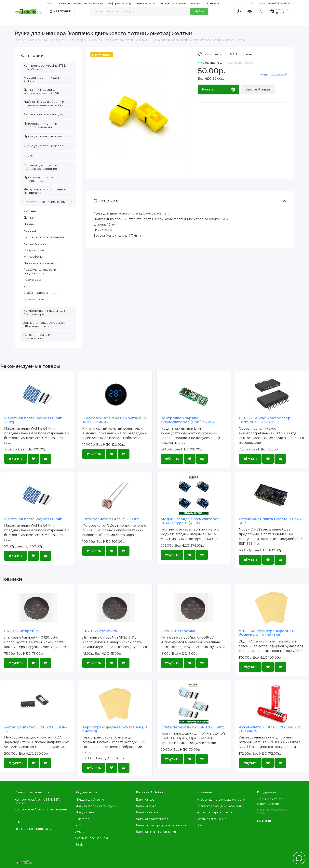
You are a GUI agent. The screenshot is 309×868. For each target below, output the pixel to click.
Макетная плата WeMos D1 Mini (34, 519)
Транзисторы (34, 299)
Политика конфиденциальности (81, 3)
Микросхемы (34, 250)
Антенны (30, 211)
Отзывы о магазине (173, 3)
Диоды (29, 224)
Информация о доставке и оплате (131, 3)
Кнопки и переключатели (44, 237)
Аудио (80, 832)
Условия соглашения (211, 819)
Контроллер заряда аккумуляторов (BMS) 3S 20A (188, 420)
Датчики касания (148, 812)
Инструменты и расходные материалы (45, 191)
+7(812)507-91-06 (272, 3)
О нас (50, 3)
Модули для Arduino (90, 800)
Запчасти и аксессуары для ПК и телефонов (45, 324)
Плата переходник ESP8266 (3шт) (192, 727)
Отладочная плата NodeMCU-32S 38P (270, 521)
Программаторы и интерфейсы (38, 179)
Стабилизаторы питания (42, 293)
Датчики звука (146, 806)
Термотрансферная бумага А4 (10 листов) (115, 729)
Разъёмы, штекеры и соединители (40, 271)
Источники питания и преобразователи (40, 125)
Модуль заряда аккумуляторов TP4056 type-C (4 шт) (190, 521)
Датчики (30, 218)
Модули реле (85, 812)
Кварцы (30, 231)
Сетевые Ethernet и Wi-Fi (93, 838)
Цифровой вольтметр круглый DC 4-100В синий (115, 420)
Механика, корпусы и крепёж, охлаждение (40, 167)
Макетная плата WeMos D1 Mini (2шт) (34, 420)
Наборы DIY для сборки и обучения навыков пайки (44, 103)
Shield (79, 845)
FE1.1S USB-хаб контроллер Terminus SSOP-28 (265, 420)
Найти (199, 11)
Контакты (213, 3)
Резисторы (32, 280)
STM (18, 822)
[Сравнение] (249, 11)
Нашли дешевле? (274, 74)
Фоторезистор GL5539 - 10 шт (111, 519)
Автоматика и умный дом (43, 114)
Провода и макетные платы (45, 136)
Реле (27, 286)
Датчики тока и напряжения (156, 832)
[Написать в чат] (299, 858)
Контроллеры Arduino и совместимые (41, 809)
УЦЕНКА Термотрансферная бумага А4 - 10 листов (266, 633)
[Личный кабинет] (239, 11)
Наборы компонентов (41, 263)
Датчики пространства (152, 819)
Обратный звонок (269, 804)
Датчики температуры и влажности (161, 825)
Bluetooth (82, 819)
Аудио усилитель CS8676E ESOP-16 (35, 729)
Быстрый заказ (258, 89)
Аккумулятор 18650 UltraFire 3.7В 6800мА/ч (270, 729)
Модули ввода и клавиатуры (95, 806)
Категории (60, 11)
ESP (18, 816)
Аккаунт (196, 3)
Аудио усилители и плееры (45, 146)
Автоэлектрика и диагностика (37, 336)
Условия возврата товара (214, 812)
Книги (28, 156)
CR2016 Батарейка (21, 631)
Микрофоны (33, 257)
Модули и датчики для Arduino (41, 79)
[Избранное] (261, 11)
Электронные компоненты (48, 202)
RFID (79, 825)
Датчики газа (145, 800)
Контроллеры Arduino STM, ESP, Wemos (45, 67)
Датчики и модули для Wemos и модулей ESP (41, 91)
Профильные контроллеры (34, 829)
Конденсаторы (35, 244)
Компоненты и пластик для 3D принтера (45, 312)
